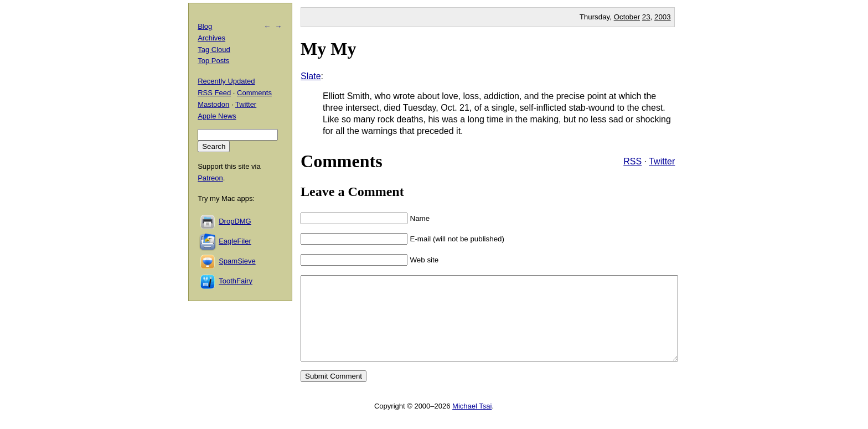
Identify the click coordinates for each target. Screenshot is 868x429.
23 (646, 17)
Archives (211, 38)
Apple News (217, 116)
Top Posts (213, 61)
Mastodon (213, 104)
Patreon (210, 178)
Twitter (662, 161)
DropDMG (235, 221)
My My (328, 49)
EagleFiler (235, 241)
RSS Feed (214, 93)
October (627, 17)
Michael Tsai (472, 423)
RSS (632, 161)
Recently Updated (226, 81)
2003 (663, 17)
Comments (254, 93)
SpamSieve (237, 261)
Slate (311, 76)
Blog (205, 26)
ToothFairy (236, 281)
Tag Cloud (214, 50)
